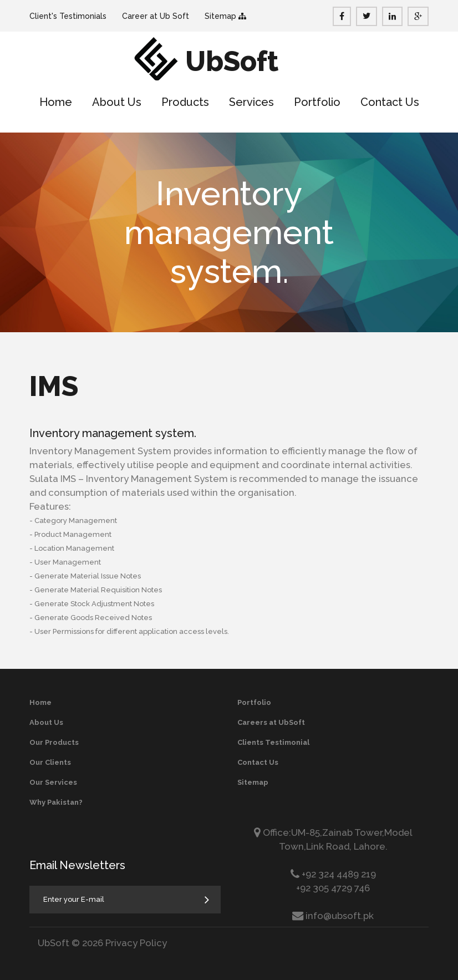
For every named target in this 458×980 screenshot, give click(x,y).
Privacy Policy (136, 943)
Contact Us (390, 102)
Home (56, 102)
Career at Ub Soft (156, 16)
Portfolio (317, 102)
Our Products (54, 742)
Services (251, 102)
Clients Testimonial (273, 742)
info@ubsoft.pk (340, 916)
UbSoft (232, 61)
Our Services (53, 782)
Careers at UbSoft (271, 722)
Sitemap (222, 16)
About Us (117, 102)
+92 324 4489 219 (338, 874)
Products (185, 102)
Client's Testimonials (68, 16)
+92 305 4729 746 (333, 888)
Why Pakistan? (56, 802)
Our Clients (50, 762)
